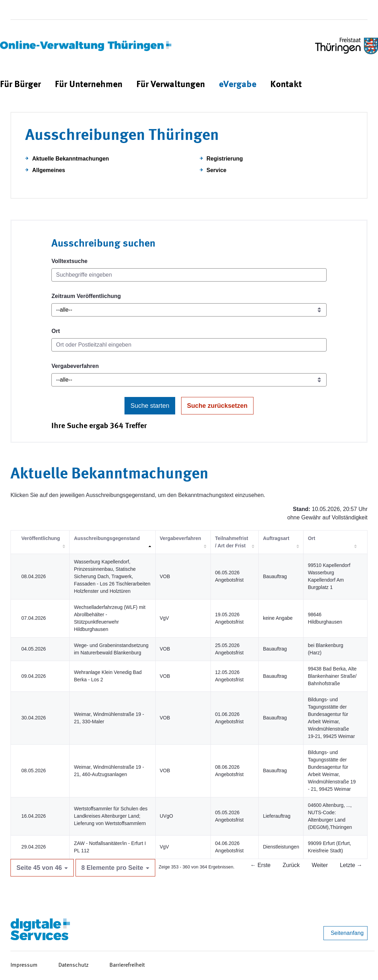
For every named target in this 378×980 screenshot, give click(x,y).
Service (217, 170)
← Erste (261, 865)
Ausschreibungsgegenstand (107, 538)
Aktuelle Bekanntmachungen (71, 159)
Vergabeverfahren (75, 366)
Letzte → (351, 865)
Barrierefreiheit (127, 965)
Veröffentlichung (41, 538)
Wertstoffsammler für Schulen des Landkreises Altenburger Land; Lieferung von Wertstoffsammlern (110, 816)
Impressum (24, 965)
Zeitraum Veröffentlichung (86, 296)
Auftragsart (276, 538)
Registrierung (225, 159)
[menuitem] (20, 85)
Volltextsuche (69, 261)
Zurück (291, 865)
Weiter (320, 865)
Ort (56, 331)
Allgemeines (49, 170)
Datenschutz (73, 965)
